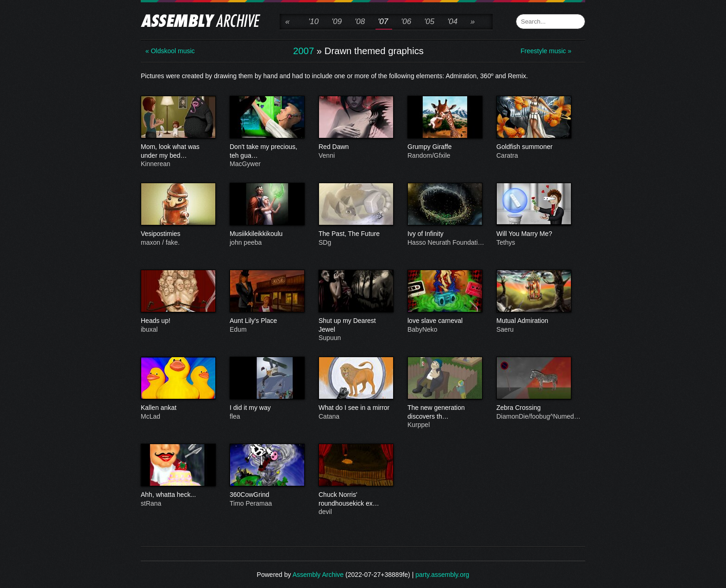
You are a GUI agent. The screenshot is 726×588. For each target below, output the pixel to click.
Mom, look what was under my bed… (178, 151)
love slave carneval (444, 321)
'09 (337, 22)
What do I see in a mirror (356, 408)
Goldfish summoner (533, 147)
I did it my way (267, 408)
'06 (406, 22)
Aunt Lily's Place (267, 321)
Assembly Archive (318, 575)
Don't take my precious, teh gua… (267, 151)
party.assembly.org (442, 575)
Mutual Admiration (533, 321)
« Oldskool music (170, 51)
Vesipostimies (178, 234)
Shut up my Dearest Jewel (356, 325)
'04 (452, 22)
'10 (313, 22)
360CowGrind (267, 495)
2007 (304, 51)
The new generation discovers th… (444, 412)
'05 (429, 22)
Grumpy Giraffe (444, 147)
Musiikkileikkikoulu (267, 234)
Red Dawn (356, 147)
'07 (383, 22)
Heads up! (178, 321)
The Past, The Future (356, 234)
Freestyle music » (546, 51)
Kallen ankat (178, 408)
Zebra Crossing (533, 408)
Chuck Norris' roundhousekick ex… (356, 499)
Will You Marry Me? (533, 234)
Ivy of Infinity (444, 234)
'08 (360, 22)
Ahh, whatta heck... (178, 495)
